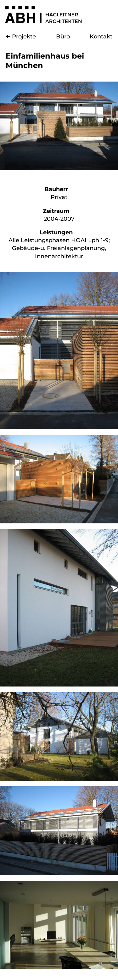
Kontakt (101, 37)
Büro (63, 37)
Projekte (24, 37)
